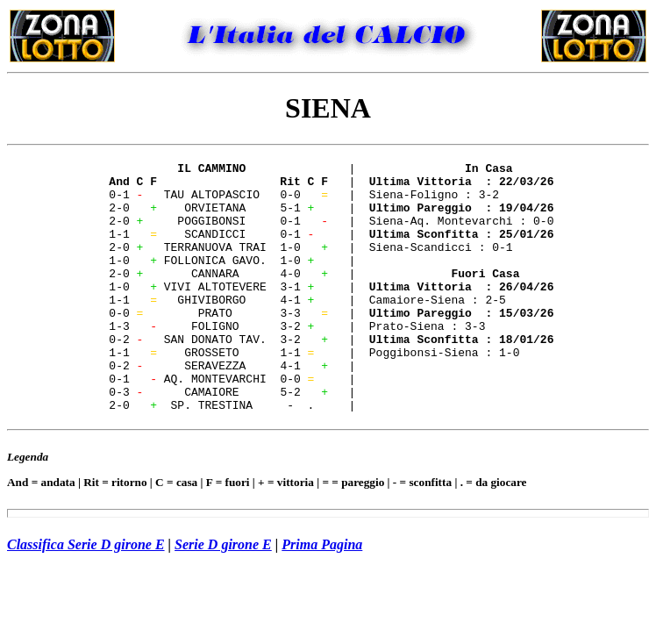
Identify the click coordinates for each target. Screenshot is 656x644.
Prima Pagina (322, 594)
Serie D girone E (223, 594)
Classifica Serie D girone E (86, 594)
